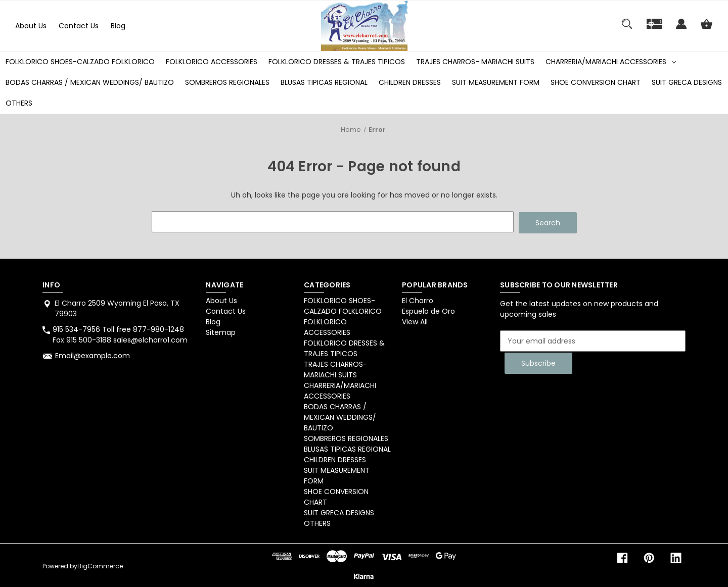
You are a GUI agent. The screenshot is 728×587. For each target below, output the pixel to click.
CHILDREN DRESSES (410, 82)
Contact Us (79, 26)
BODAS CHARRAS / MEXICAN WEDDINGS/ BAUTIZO (90, 82)
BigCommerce (100, 565)
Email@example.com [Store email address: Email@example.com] (93, 355)
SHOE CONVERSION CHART (596, 82)
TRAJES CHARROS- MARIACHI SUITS (475, 62)
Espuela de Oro (428, 310)
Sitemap (221, 331)
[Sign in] (681, 29)
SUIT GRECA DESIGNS (687, 82)
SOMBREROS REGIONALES (227, 82)
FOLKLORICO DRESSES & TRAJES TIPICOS (337, 62)
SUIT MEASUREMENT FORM (496, 82)
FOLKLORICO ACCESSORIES (212, 62)
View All (415, 321)
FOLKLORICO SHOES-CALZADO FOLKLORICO (80, 62)
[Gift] (654, 29)
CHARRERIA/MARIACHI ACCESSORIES (611, 62)
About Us (31, 26)
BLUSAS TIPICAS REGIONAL (324, 82)
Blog (118, 26)
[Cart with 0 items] (707, 29)
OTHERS (19, 103)
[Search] (627, 29)
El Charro (418, 300)
